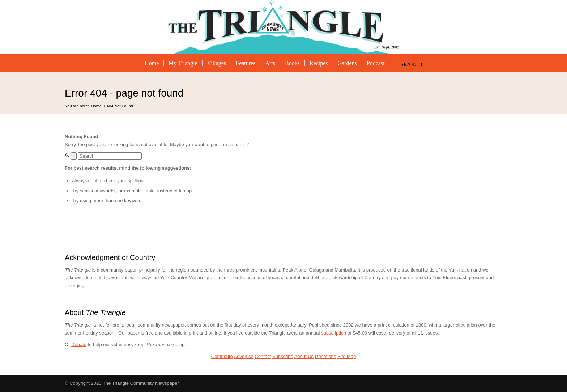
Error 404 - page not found (124, 93)
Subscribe (283, 356)
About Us (304, 356)
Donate (79, 344)
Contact (263, 356)
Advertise (244, 356)
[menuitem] (152, 63)
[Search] (408, 63)
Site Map (347, 356)
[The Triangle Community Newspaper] (284, 27)
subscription (334, 333)
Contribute (222, 356)
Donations (326, 356)
